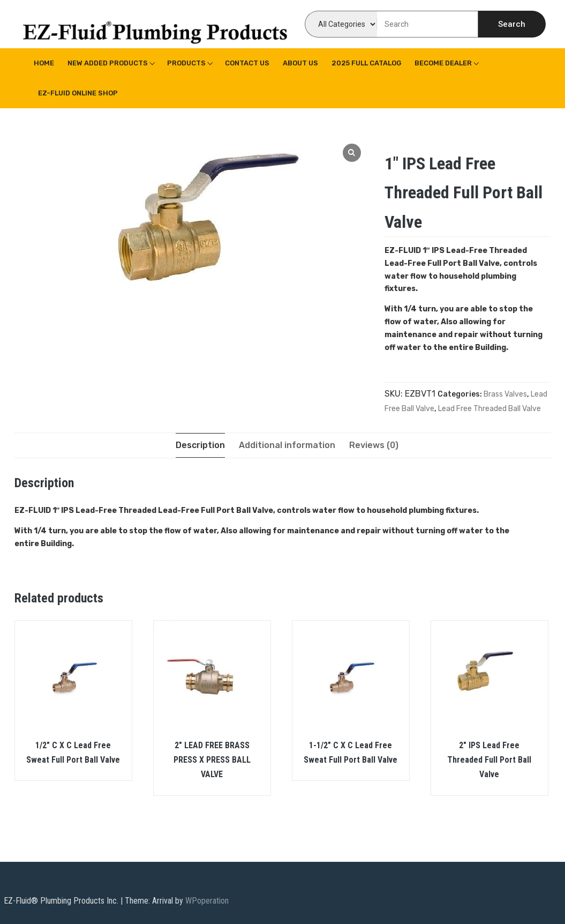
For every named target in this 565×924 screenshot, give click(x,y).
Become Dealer (443, 63)
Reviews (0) (374, 445)
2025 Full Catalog (366, 63)
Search (512, 24)
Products (186, 63)
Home (44, 63)
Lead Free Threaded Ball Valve (489, 409)
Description (200, 445)
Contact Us (247, 63)
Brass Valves (505, 394)
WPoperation (207, 901)
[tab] (200, 445)
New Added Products (108, 63)
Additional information (287, 445)
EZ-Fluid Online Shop (78, 93)
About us (300, 63)
